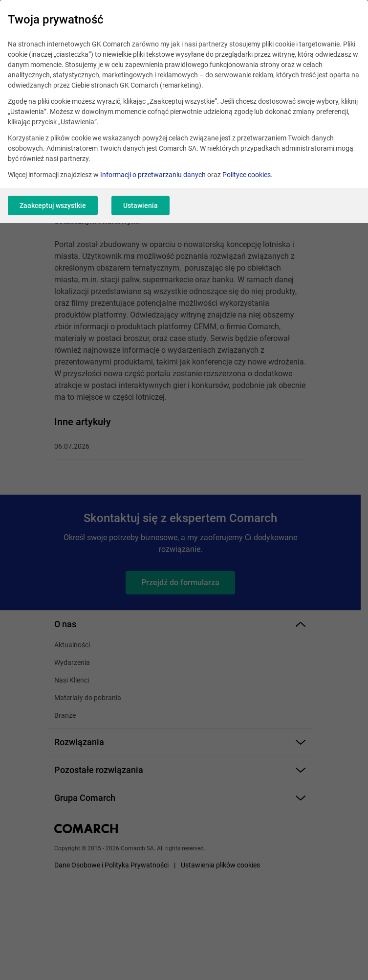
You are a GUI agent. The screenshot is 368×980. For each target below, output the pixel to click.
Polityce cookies (247, 175)
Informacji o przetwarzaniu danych (153, 175)
